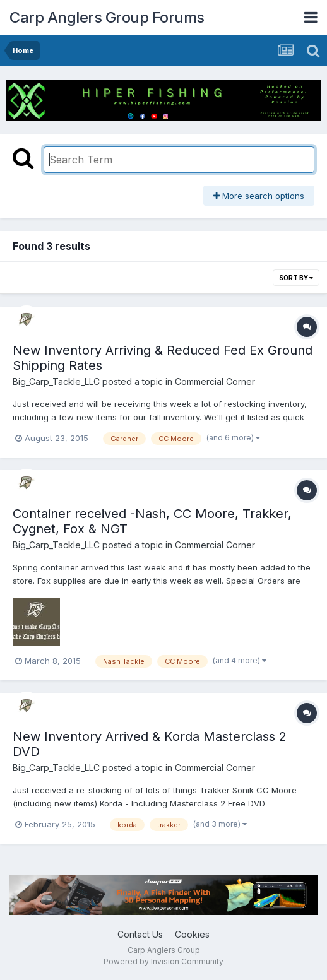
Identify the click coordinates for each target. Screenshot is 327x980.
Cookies (192, 934)
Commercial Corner (215, 381)
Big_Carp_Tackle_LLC (56, 381)
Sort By (296, 278)
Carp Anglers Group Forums (107, 17)
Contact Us (140, 934)
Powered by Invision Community (163, 961)
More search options (259, 196)
